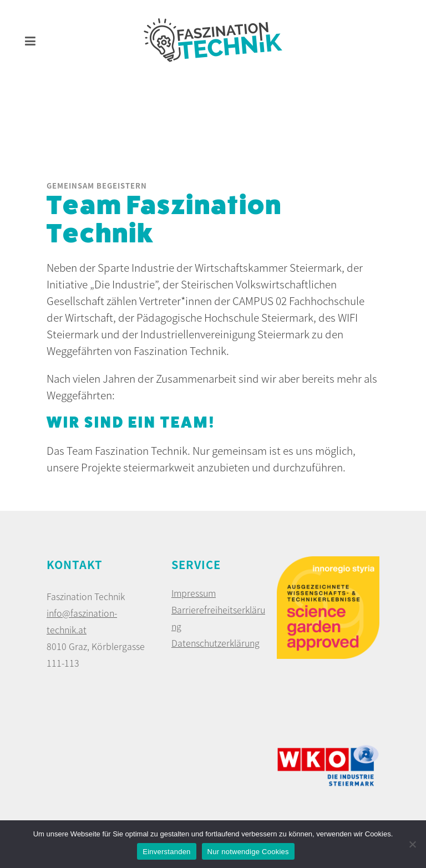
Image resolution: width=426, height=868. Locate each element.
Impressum (194, 593)
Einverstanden (166, 852)
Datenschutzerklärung (215, 643)
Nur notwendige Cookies (248, 852)
